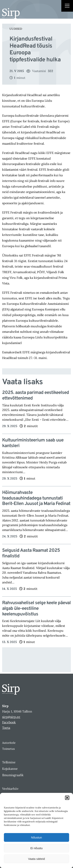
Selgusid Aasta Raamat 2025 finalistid (31, 553)
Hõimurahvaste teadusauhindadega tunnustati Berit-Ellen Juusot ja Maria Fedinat (36, 498)
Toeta (6, 728)
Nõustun (37, 837)
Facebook (9, 722)
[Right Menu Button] (67, 6)
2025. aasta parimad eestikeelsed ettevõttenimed (36, 396)
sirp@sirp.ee (11, 717)
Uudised (16, 29)
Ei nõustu (36, 848)
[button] (67, 798)
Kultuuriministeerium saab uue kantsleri (33, 443)
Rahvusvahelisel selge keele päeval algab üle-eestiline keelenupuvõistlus (36, 609)
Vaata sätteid (36, 859)
